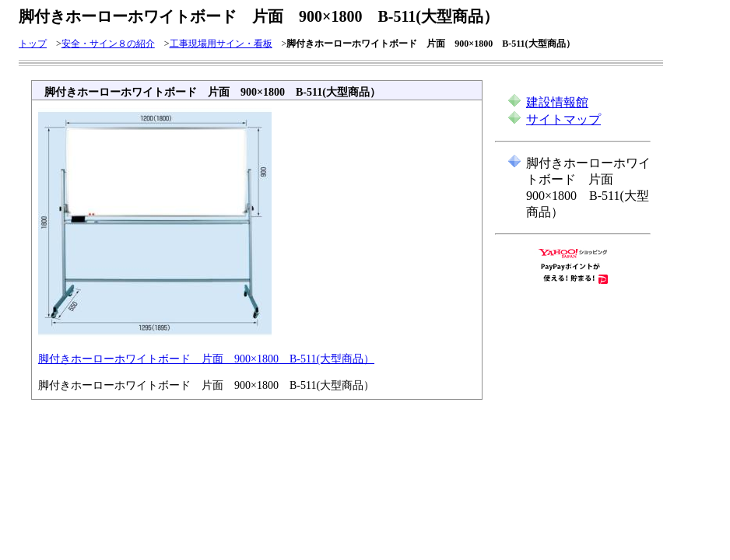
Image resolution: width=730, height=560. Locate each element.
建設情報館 (557, 102)
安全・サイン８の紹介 (108, 44)
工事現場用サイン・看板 (221, 44)
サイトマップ (563, 119)
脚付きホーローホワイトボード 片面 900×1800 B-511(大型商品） (206, 359)
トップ (33, 44)
